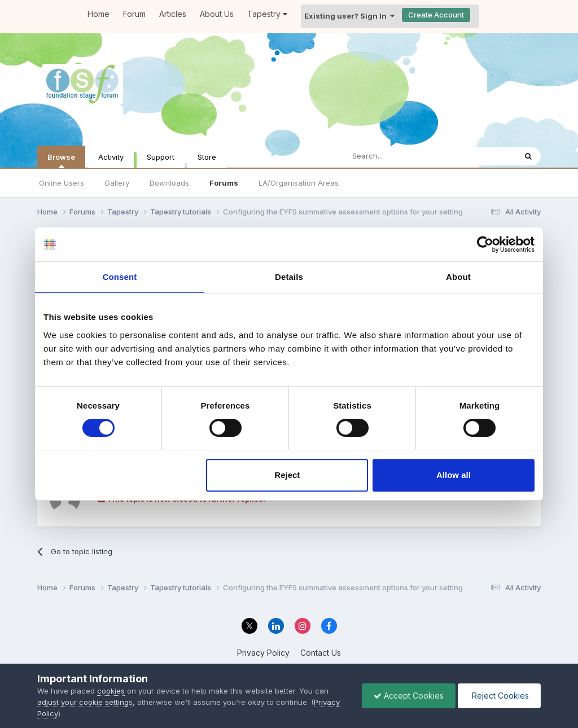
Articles (173, 14)
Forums (224, 183)
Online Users (62, 183)
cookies (111, 691)
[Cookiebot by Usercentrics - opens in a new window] (485, 244)
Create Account (436, 15)
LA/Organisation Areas (299, 183)
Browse (61, 160)
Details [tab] (289, 277)
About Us (217, 14)
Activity (111, 157)
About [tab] (458, 277)
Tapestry (267, 14)
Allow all (454, 475)
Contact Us (321, 653)
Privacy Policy (263, 653)
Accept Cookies (409, 696)
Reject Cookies (499, 696)
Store (207, 157)
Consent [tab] (120, 277)
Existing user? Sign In (349, 16)
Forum (134, 14)
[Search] (401, 156)
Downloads (169, 183)
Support (161, 157)
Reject (287, 475)
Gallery (117, 183)
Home (98, 14)
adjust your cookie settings (85, 702)
